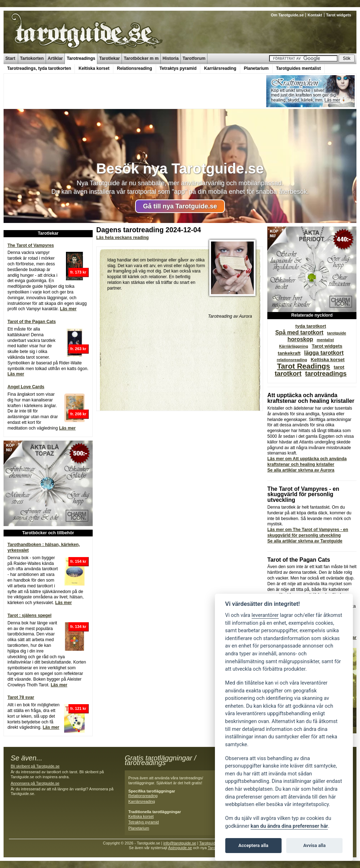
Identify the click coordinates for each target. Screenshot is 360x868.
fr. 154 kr (78, 561)
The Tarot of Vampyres (31, 245)
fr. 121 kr (78, 708)
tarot (339, 367)
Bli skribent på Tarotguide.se (35, 766)
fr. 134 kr (78, 627)
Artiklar (55, 58)
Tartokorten (32, 58)
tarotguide (337, 333)
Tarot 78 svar (21, 697)
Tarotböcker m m (141, 58)
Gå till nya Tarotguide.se (180, 206)
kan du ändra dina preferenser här (289, 826)
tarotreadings (326, 373)
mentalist (325, 340)
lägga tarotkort (324, 353)
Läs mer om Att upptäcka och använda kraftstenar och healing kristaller (307, 462)
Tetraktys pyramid (178, 68)
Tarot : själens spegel (29, 615)
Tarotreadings (81, 58)
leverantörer (265, 615)
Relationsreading (135, 68)
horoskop (300, 339)
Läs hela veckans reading (122, 238)
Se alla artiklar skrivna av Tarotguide (305, 541)
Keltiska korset (94, 68)
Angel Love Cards (26, 387)
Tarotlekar (109, 58)
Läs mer (68, 309)
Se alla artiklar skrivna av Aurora (301, 470)
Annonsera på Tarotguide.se (35, 783)
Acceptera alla (253, 845)
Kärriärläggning (294, 346)
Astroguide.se (180, 848)
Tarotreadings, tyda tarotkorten (39, 68)
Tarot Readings (304, 366)
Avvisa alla (315, 845)
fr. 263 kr (78, 349)
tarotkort (288, 373)
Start (10, 58)
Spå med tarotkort (299, 332)
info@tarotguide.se (180, 843)
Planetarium (256, 68)
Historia (171, 58)
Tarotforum (194, 58)
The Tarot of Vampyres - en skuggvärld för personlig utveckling (303, 495)
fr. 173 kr (78, 272)
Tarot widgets (339, 15)
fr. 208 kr (78, 414)
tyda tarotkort (311, 326)
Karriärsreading (220, 68)
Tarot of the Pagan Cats (32, 322)
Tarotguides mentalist (299, 68)
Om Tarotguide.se (287, 15)
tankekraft (289, 353)
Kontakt (315, 15)
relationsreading (292, 360)
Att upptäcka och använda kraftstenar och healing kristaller (311, 398)
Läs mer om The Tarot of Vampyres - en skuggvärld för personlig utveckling (308, 532)
